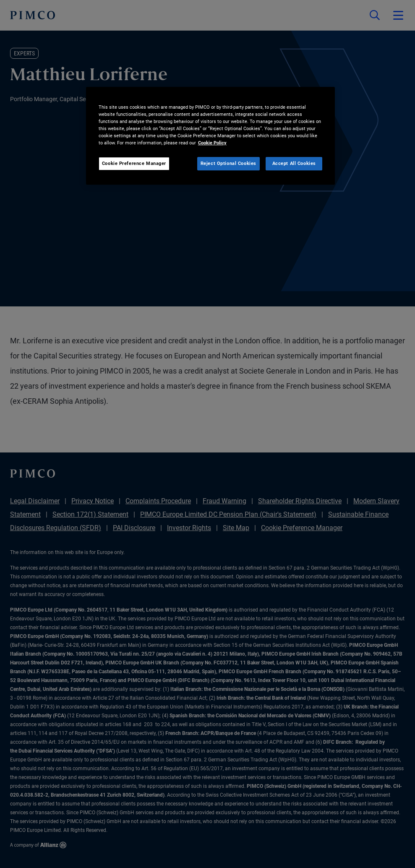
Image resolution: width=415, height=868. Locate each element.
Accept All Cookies (294, 163)
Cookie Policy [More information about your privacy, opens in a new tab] (212, 143)
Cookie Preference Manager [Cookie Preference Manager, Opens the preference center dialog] (134, 163)
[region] (210, 136)
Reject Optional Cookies (228, 163)
